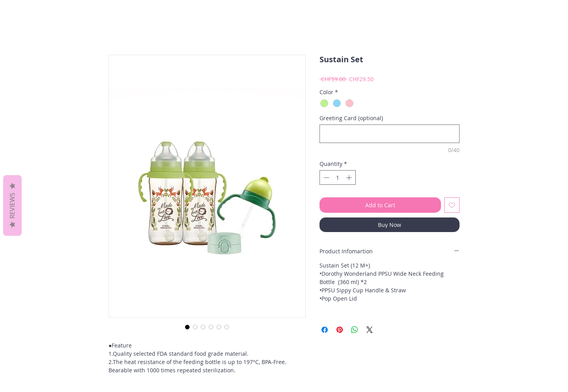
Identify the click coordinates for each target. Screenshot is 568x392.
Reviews (12, 205)
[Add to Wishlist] (452, 205)
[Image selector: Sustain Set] (187, 327)
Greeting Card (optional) (351, 118)
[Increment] (350, 177)
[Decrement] (326, 177)
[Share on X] (370, 330)
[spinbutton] (338, 177)
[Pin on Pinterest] (340, 330)
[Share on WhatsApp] (355, 330)
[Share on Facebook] (325, 330)
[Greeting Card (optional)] (390, 134)
